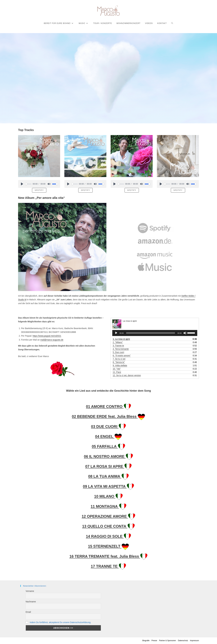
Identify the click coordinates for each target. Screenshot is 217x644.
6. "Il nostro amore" (122, 356)
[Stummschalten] (185, 333)
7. (119, 359)
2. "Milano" (118, 342)
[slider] (28, 184)
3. (118, 346)
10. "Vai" (117, 369)
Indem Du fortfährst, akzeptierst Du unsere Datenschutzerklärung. (60, 622)
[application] (155, 333)
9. (120, 365)
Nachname (31, 602)
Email (28, 612)
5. (118, 352)
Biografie (146, 641)
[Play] (22, 184)
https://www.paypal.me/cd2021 (47, 336)
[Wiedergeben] (116, 333)
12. (127, 375)
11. (117, 372)
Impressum (194, 641)
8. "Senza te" (119, 362)
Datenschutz (183, 641)
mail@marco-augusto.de (52, 340)
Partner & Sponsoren (168, 641)
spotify (39, 190)
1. (121, 339)
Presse (154, 641)
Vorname (30, 591)
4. (121, 349)
